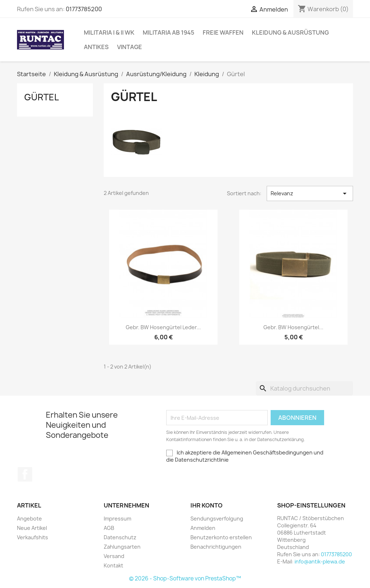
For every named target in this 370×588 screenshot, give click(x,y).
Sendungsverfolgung (217, 519)
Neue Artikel (32, 528)
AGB (109, 528)
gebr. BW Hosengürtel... (293, 327)
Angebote (29, 519)
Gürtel (42, 97)
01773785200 (84, 9)
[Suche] (304, 388)
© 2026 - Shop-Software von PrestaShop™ (185, 578)
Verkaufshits (33, 537)
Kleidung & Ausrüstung (290, 32)
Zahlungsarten (122, 547)
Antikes (96, 47)
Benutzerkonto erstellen (221, 537)
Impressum (117, 519)
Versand (114, 556)
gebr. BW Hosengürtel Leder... (163, 327)
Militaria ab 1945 (169, 32)
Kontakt (113, 565)
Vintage (130, 47)
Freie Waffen (223, 32)
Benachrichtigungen (216, 547)
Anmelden (203, 528)
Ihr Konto (206, 505)
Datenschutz (120, 537)
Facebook (25, 474)
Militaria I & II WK (109, 32)
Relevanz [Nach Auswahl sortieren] (310, 193)
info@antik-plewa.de (320, 561)
